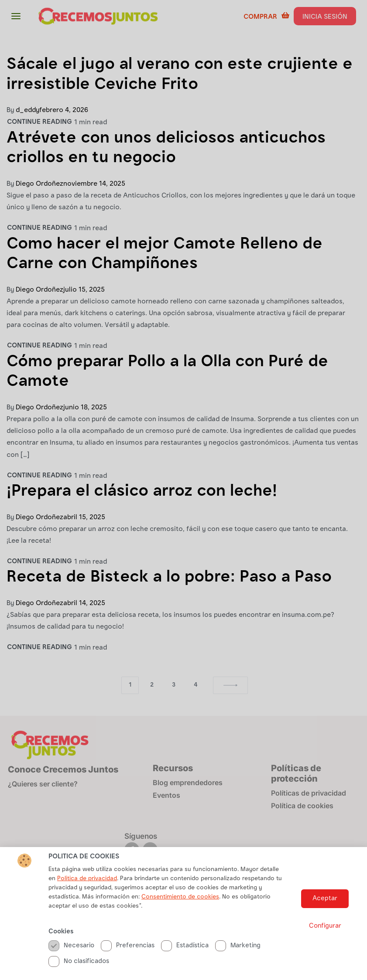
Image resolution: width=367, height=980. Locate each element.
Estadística (185, 960)
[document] (183, 490)
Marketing (238, 960)
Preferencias (128, 960)
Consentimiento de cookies (180, 912)
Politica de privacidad (87, 893)
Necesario (71, 960)
